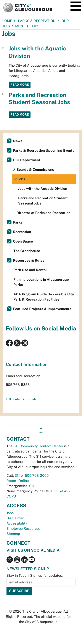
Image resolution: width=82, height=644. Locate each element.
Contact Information (27, 364)
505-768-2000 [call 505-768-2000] (37, 476)
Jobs (22, 179)
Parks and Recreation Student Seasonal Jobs (43, 201)
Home (7, 21)
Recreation (22, 232)
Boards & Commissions (35, 170)
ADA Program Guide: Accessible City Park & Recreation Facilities (44, 297)
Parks (18, 222)
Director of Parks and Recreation (43, 213)
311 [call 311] (17, 476)
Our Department (27, 160)
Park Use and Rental (30, 270)
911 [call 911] (32, 486)
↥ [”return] (41, 431)
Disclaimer (15, 518)
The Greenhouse (27, 251)
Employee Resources (23, 529)
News (18, 141)
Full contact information (23, 399)
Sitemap (13, 534)
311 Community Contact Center (38, 446)
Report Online (18, 481)
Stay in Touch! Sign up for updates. (35, 576)
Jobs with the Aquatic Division (43, 189)
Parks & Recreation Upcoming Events (44, 151)
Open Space (23, 241)
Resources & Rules (29, 260)
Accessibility (17, 523)
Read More (20, 85)
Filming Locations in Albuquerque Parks (41, 282)
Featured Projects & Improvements (42, 309)
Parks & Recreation (37, 21)
